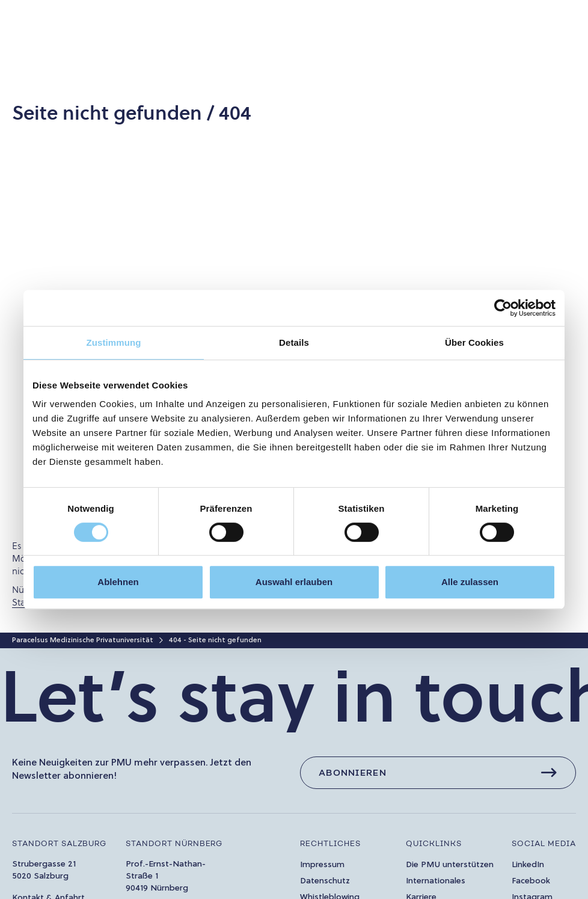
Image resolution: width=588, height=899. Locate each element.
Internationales (436, 881)
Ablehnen (118, 582)
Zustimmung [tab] (114, 342)
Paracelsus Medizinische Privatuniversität (83, 640)
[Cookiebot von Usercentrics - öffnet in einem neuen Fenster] (503, 308)
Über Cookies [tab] (474, 342)
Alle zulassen (470, 582)
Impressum (322, 865)
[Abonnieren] (438, 773)
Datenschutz (325, 881)
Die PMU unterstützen (450, 865)
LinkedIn (528, 865)
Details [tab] (294, 342)
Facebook (531, 881)
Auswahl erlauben (294, 582)
